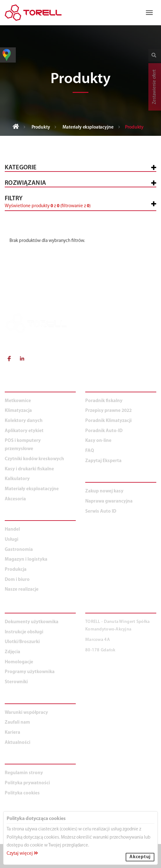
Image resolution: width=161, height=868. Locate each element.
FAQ (90, 451)
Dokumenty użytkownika (32, 622)
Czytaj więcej (22, 854)
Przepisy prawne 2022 (108, 411)
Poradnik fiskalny (104, 401)
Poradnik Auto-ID (104, 431)
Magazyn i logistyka (26, 560)
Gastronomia (19, 550)
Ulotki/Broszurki (22, 642)
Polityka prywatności (27, 783)
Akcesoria (15, 499)
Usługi (12, 540)
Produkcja (16, 570)
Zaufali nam (17, 723)
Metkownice (18, 401)
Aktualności (18, 743)
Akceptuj (140, 857)
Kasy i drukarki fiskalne (29, 469)
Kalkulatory (17, 479)
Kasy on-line (98, 441)
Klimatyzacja (18, 411)
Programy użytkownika (30, 672)
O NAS (13, 700)
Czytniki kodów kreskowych (34, 459)
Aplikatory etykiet (24, 431)
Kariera (12, 733)
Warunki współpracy (26, 713)
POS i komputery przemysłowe (23, 445)
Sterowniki (16, 682)
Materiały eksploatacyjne (88, 127)
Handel (12, 530)
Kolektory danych (24, 421)
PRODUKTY (20, 388)
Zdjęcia (12, 652)
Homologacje (19, 662)
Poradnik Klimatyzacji (108, 421)
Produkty (41, 127)
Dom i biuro (17, 580)
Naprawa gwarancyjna (109, 501)
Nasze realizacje (22, 590)
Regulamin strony (24, 773)
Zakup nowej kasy (104, 491)
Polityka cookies (22, 793)
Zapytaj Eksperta (103, 461)
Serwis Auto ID (101, 512)
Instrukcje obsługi (24, 632)
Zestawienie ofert (155, 87)
